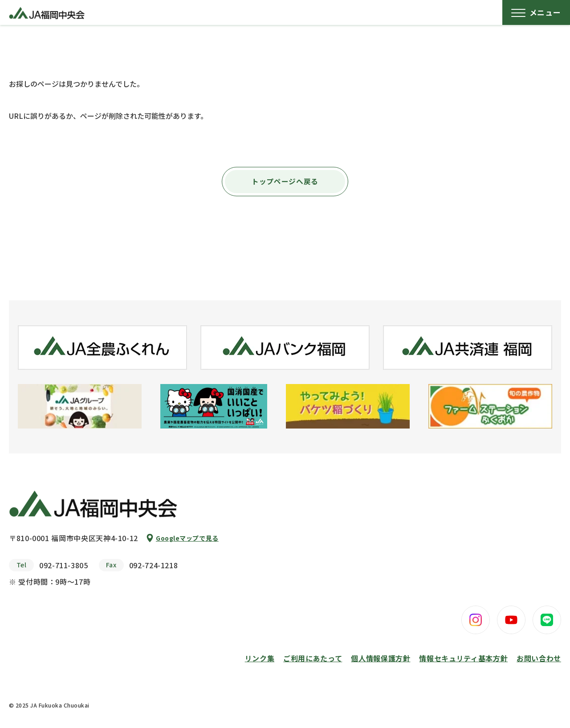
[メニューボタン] (536, 12)
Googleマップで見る (187, 538)
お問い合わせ (539, 658)
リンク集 (260, 658)
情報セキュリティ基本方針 (463, 658)
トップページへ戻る (285, 182)
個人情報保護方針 (381, 658)
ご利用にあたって (313, 658)
